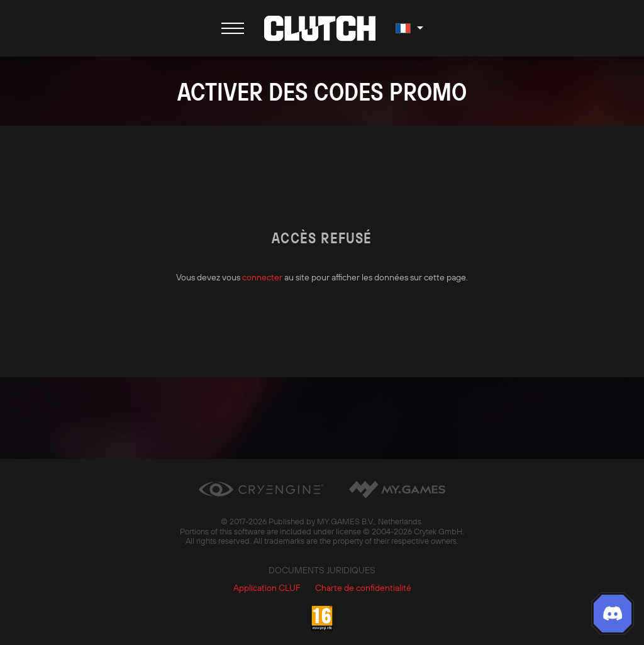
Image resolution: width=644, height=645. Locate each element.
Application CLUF (267, 588)
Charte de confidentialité (363, 588)
